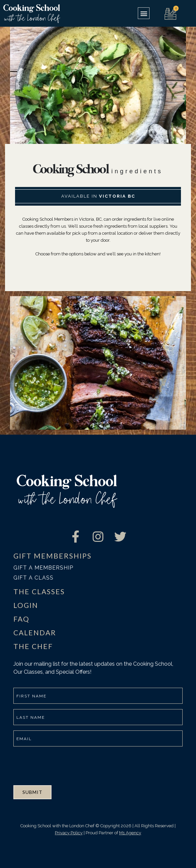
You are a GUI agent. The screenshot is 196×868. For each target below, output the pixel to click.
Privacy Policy (69, 833)
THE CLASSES (39, 591)
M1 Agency (130, 833)
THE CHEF (33, 646)
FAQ (21, 619)
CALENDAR (35, 632)
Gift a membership (43, 568)
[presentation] (64, 765)
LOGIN (26, 605)
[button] (144, 13)
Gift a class (33, 578)
